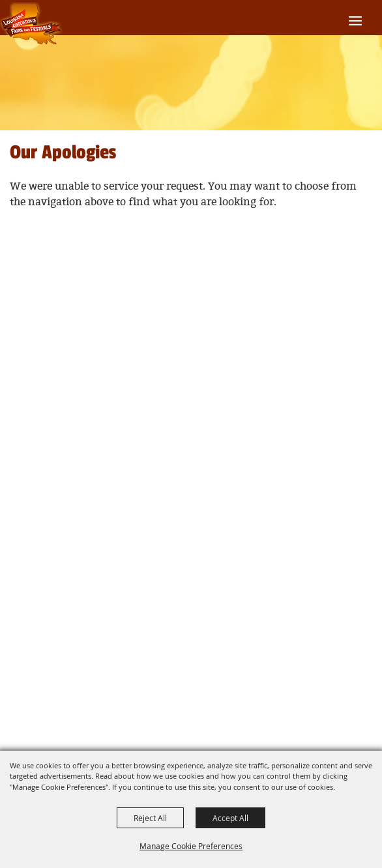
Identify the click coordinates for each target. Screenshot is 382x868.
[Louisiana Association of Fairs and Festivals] (32, 24)
